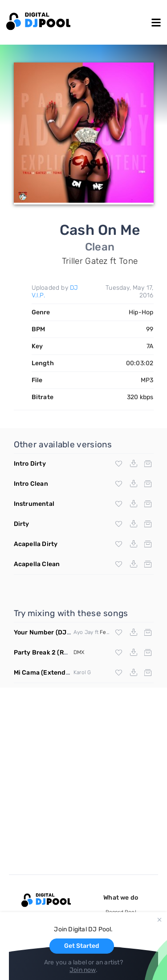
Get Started (82, 946)
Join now (83, 970)
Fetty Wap (112, 632)
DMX (79, 652)
